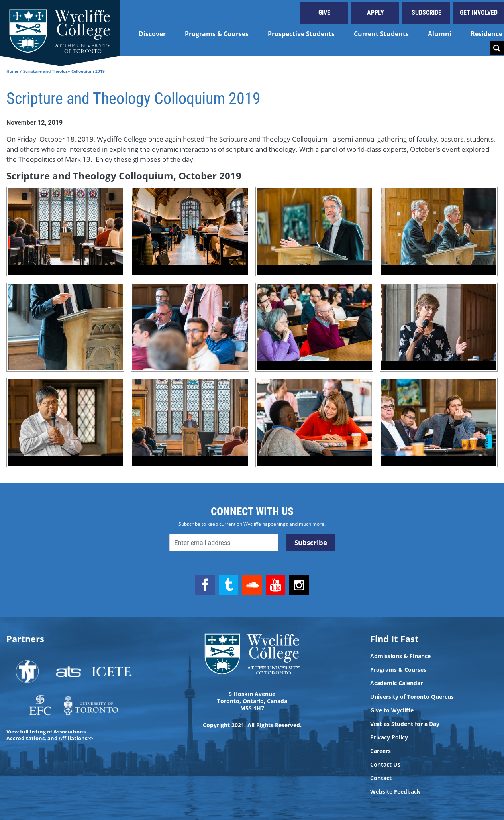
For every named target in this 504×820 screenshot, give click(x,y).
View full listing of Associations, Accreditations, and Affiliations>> (50, 735)
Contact (381, 778)
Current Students (381, 34)
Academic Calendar (396, 683)
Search (497, 48)
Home (12, 71)
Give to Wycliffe (392, 710)
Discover (152, 34)
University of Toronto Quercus (412, 697)
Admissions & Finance (400, 656)
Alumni (440, 34)
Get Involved (479, 13)
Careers (380, 751)
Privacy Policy (389, 737)
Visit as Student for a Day (405, 724)
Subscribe (427, 13)
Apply (376, 13)
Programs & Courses (217, 34)
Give (324, 13)
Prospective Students (301, 34)
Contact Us (385, 765)
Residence (486, 34)
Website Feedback (395, 792)
